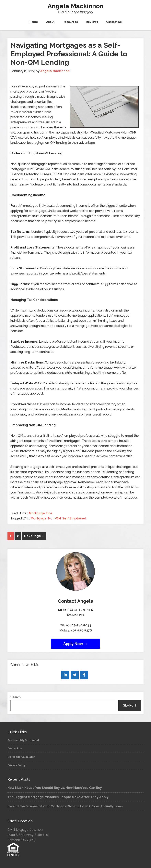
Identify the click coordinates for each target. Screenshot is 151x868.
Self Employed (74, 518)
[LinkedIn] (65, 675)
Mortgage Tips (41, 513)
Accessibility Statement (23, 740)
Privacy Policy (16, 765)
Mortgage (39, 518)
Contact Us (15, 748)
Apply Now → (76, 644)
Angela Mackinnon (75, 6)
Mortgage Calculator (21, 757)
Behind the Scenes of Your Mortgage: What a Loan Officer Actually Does (65, 806)
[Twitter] (75, 675)
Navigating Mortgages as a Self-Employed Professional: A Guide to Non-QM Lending (69, 54)
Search (16, 697)
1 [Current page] (11, 536)
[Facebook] (84, 675)
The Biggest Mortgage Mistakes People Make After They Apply (58, 797)
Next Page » (34, 536)
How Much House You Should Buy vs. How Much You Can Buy (55, 788)
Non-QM (54, 518)
